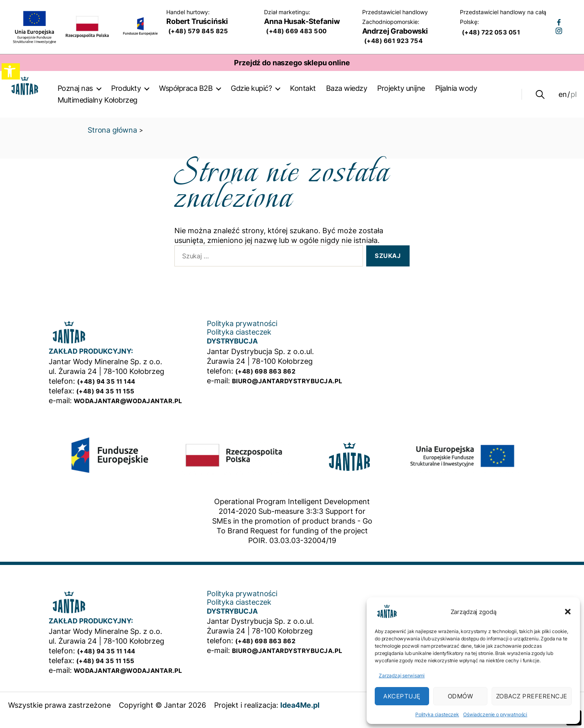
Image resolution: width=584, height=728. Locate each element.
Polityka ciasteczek (437, 714)
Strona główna (112, 140)
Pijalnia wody (471, 93)
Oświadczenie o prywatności (495, 714)
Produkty (141, 93)
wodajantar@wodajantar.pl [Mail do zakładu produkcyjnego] (128, 411)
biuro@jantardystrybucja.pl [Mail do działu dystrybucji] (287, 391)
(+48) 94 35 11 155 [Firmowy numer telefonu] (105, 401)
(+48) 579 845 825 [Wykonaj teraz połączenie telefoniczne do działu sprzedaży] (198, 31)
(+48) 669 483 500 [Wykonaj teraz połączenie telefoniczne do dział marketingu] (296, 31)
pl (574, 99)
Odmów (461, 696)
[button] (568, 612)
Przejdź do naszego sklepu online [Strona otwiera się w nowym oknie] (292, 63)
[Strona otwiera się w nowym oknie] (556, 23)
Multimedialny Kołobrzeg (113, 105)
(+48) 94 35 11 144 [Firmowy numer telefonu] (106, 391)
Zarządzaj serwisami (402, 675)
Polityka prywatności (242, 334)
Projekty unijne (416, 93)
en (563, 99)
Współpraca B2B (201, 93)
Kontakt (318, 93)
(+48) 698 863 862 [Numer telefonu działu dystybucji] (265, 382)
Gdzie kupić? (266, 93)
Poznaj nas (90, 93)
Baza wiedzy (362, 93)
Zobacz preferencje (532, 696)
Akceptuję (402, 696)
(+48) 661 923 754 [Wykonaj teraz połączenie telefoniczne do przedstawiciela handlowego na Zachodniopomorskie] (394, 41)
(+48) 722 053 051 (492, 33)
